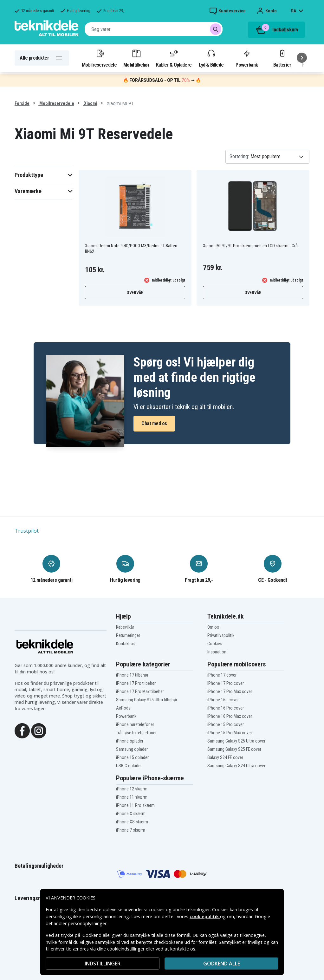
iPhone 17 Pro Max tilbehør (140, 691)
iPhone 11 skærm (132, 797)
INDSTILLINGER (103, 964)
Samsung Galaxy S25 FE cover (234, 749)
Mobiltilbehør (136, 58)
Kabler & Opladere (174, 58)
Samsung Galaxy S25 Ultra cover (236, 741)
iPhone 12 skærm (132, 789)
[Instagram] (39, 730)
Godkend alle (222, 964)
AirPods (123, 708)
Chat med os (154, 423)
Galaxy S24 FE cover (225, 757)
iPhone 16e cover (223, 700)
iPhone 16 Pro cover (226, 708)
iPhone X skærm (131, 814)
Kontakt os (126, 644)
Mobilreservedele (99, 58)
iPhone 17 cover (222, 675)
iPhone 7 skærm (131, 830)
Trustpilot (27, 531)
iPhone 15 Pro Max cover (230, 733)
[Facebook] (22, 730)
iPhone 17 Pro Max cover (230, 691)
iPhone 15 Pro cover (226, 724)
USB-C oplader (129, 766)
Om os (213, 627)
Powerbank (247, 58)
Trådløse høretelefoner (136, 733)
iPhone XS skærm (132, 822)
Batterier (282, 58)
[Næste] (302, 58)
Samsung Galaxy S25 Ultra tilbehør (147, 700)
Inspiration (217, 652)
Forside (22, 103)
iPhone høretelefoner (135, 724)
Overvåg (135, 293)
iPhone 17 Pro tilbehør (136, 683)
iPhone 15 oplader (132, 757)
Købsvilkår (125, 627)
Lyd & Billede (211, 58)
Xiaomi (90, 103)
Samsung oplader (132, 749)
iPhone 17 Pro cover (226, 683)
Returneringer (128, 635)
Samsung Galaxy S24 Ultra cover (236, 766)
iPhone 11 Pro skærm (135, 805)
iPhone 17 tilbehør (132, 675)
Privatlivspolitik (221, 635)
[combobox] (154, 29)
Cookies (215, 644)
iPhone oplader (130, 741)
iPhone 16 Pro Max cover (230, 716)
